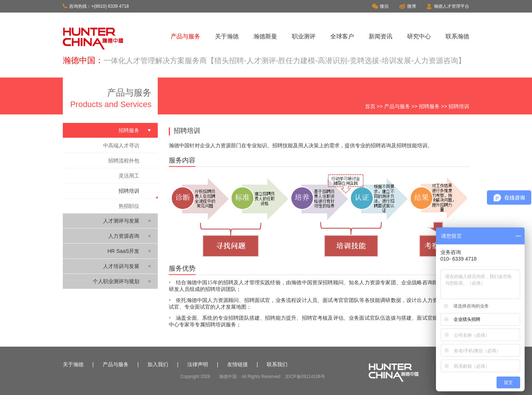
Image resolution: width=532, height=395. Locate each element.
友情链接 (238, 364)
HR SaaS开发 (123, 251)
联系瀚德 (457, 36)
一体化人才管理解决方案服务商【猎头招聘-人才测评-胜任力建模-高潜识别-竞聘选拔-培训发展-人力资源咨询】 (284, 61)
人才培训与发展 (121, 266)
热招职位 (129, 206)
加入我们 (158, 364)
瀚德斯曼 (265, 36)
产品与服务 (185, 36)
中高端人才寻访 (121, 145)
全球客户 (342, 36)
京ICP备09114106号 (305, 377)
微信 (380, 6)
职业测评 (304, 36)
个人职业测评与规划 (116, 281)
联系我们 (277, 364)
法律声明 (198, 364)
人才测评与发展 (121, 221)
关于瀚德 (227, 36)
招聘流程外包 (124, 161)
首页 (370, 106)
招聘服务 (429, 106)
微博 (408, 6)
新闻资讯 (381, 36)
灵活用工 (129, 176)
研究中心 (419, 36)
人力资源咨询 (124, 236)
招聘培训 (129, 191)
